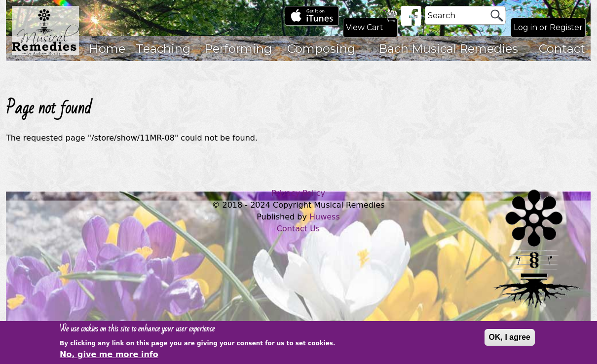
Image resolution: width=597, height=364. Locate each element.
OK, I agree (510, 338)
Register (566, 27)
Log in (525, 27)
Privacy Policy (298, 193)
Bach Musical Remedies (448, 49)
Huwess (325, 217)
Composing (321, 49)
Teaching (163, 49)
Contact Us (298, 229)
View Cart (365, 27)
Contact (562, 49)
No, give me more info (109, 356)
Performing (238, 49)
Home (107, 49)
